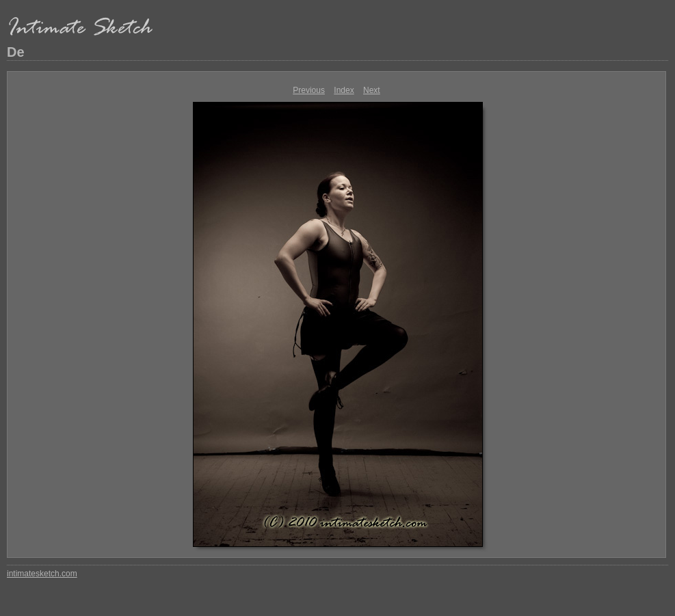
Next (372, 90)
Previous (309, 90)
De (16, 52)
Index (344, 90)
